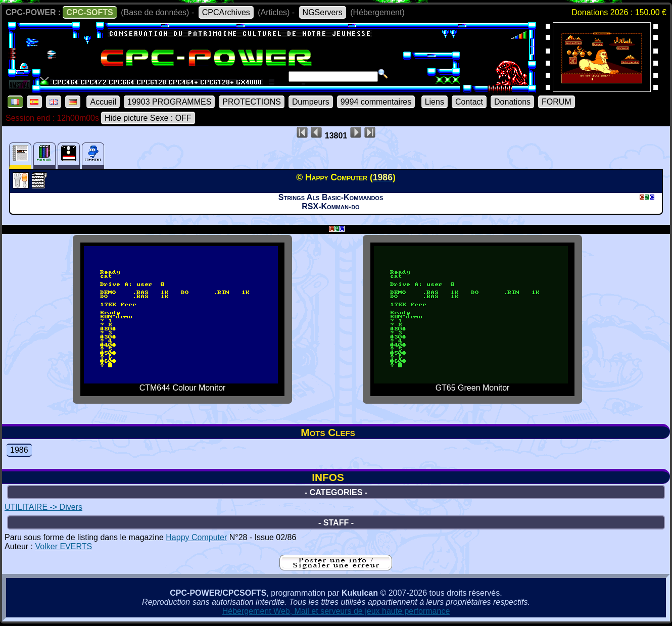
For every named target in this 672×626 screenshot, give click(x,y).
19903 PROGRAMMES (169, 102)
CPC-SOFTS (89, 12)
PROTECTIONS (252, 102)
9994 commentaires (376, 102)
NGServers (323, 12)
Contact (469, 102)
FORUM (557, 102)
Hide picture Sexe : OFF (148, 118)
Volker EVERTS (63, 546)
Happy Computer (196, 537)
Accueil (103, 102)
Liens (435, 102)
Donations (512, 102)
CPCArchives (226, 12)
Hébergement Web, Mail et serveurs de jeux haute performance (336, 611)
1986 (19, 450)
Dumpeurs (311, 102)
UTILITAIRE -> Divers (43, 507)
